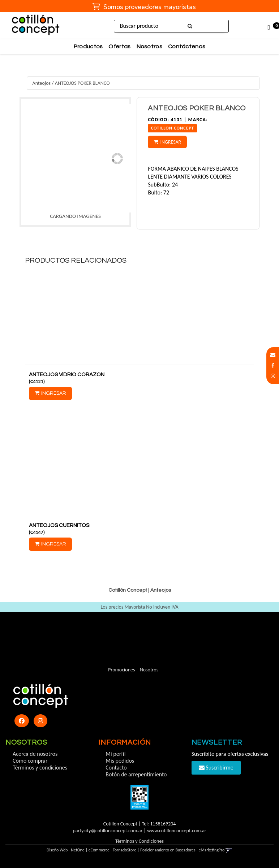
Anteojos (42, 83)
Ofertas (119, 47)
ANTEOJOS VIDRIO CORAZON (67, 375)
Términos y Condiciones (139, 841)
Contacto (116, 768)
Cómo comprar (30, 761)
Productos (88, 47)
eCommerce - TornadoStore (113, 850)
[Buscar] (190, 26)
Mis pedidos (120, 761)
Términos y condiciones (40, 768)
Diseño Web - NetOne (66, 850)
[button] (273, 355)
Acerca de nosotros (35, 754)
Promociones (121, 670)
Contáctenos (187, 47)
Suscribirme (216, 768)
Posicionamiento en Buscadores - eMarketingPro (182, 850)
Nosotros (149, 47)
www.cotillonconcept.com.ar (177, 831)
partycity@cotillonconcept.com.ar (108, 831)
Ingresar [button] (171, 142)
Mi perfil (115, 754)
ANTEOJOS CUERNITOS (59, 525)
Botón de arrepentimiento (136, 774)
